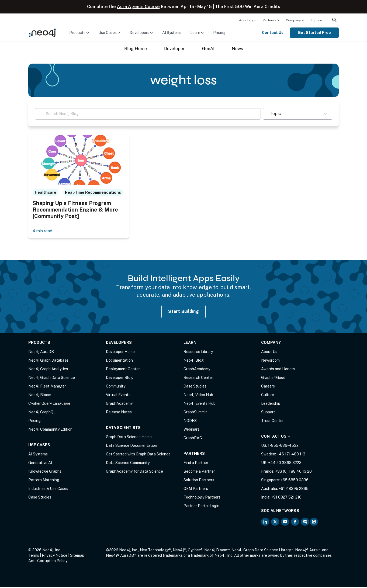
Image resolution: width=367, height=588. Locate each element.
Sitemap (77, 556)
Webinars (191, 430)
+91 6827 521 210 (286, 498)
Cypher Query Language (49, 404)
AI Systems (172, 33)
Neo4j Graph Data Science (52, 378)
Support (317, 20)
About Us (269, 352)
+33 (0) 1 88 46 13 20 (293, 472)
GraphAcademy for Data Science (134, 472)
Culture (268, 396)
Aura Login (248, 20)
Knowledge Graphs (45, 472)
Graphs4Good (273, 378)
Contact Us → (276, 437)
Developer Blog (119, 378)
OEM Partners (196, 489)
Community (116, 387)
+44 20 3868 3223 (285, 464)
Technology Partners (202, 498)
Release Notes (119, 413)
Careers (268, 387)
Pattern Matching (44, 481)
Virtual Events (118, 396)
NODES (190, 421)
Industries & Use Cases (48, 489)
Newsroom (270, 361)
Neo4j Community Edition (50, 430)
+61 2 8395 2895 (294, 489)
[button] (298, 114)
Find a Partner (196, 464)
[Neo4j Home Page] (42, 32)
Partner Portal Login (201, 507)
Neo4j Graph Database (48, 361)
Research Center (198, 378)
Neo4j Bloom (40, 396)
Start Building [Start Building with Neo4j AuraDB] (183, 312)
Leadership (271, 404)
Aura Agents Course (138, 7)
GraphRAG (193, 439)
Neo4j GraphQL (42, 413)
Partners (269, 20)
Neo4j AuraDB (41, 352)
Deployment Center (123, 370)
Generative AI (40, 464)
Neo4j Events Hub (200, 404)
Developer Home (120, 352)
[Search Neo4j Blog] (148, 114)
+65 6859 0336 (295, 481)
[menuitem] (248, 20)
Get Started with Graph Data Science (138, 455)
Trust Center (272, 421)
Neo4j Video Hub (198, 396)
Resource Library (198, 352)
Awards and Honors (278, 370)
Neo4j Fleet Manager (47, 387)
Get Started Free (314, 33)
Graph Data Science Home (129, 438)
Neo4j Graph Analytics (48, 370)
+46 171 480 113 (291, 455)
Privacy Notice (55, 556)
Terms (34, 556)
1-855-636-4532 (283, 446)
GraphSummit (195, 413)
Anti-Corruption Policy (48, 562)
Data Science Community (128, 464)
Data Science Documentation (131, 446)
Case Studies (40, 498)
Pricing (219, 33)
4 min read (43, 231)
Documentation (119, 361)
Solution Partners (199, 481)
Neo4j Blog (194, 361)
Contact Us (273, 33)
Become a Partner (199, 472)
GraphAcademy (119, 404)
